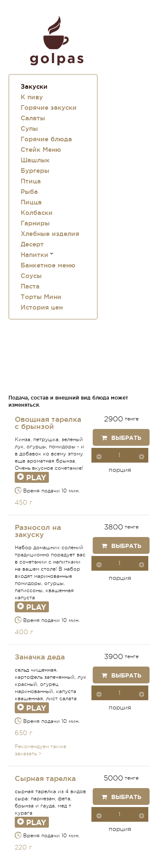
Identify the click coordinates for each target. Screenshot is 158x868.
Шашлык (35, 160)
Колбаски (37, 213)
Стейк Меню (41, 150)
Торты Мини (41, 297)
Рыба (29, 192)
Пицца (31, 202)
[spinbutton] (120, 455)
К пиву (32, 97)
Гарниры (35, 223)
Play (32, 477)
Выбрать (121, 438)
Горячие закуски (49, 107)
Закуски (34, 86)
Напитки (35, 255)
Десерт (32, 244)
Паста (30, 286)
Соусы (31, 276)
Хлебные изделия (50, 234)
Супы (29, 128)
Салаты (33, 118)
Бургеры (35, 171)
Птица (31, 181)
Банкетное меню (48, 265)
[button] (142, 456)
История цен (42, 307)
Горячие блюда (46, 139)
